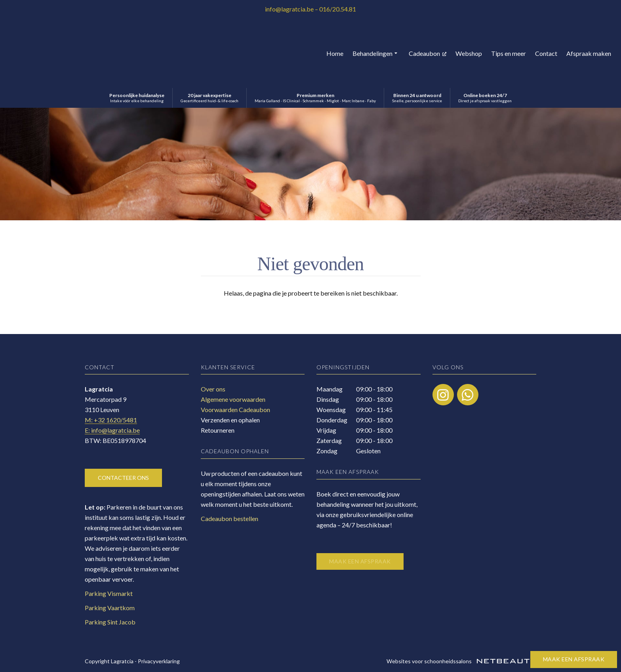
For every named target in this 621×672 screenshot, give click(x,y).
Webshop (469, 53)
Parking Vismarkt (109, 593)
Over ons (213, 389)
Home (335, 53)
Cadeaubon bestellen (230, 518)
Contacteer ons (123, 478)
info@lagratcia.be (289, 9)
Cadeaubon (428, 53)
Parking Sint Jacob (110, 622)
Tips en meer (509, 53)
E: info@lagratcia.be (112, 430)
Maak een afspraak (574, 659)
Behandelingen (376, 53)
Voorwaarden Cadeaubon (235, 409)
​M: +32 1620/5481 (111, 420)
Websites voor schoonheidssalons (461, 661)
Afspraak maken (589, 53)
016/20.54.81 (338, 9)
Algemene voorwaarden (233, 399)
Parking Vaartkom (110, 608)
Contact (546, 53)
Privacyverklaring (159, 661)
